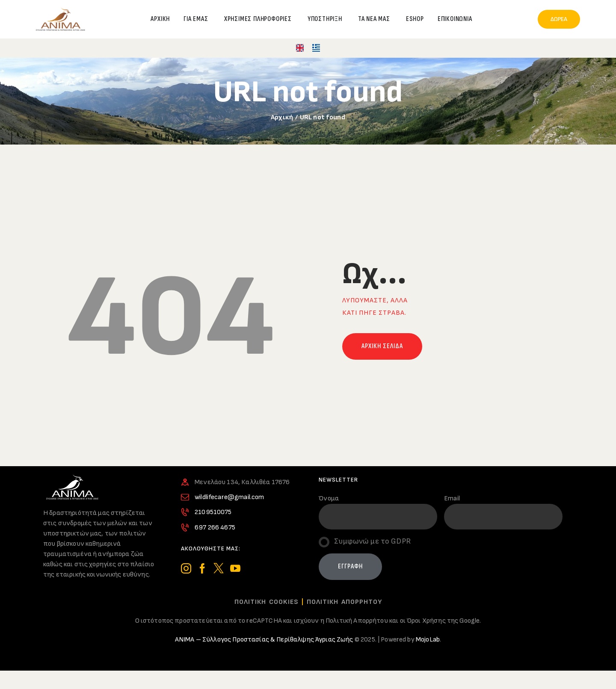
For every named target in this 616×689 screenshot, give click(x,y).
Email (452, 498)
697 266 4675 (215, 528)
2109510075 (213, 512)
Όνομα (329, 498)
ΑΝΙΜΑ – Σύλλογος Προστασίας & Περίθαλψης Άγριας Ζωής (264, 640)
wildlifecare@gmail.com (229, 497)
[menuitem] (300, 48)
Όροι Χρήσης (426, 621)
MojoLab (428, 640)
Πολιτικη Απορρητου (344, 602)
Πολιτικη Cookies (267, 602)
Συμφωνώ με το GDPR (372, 541)
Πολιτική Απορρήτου (357, 621)
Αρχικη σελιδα (382, 346)
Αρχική (282, 117)
